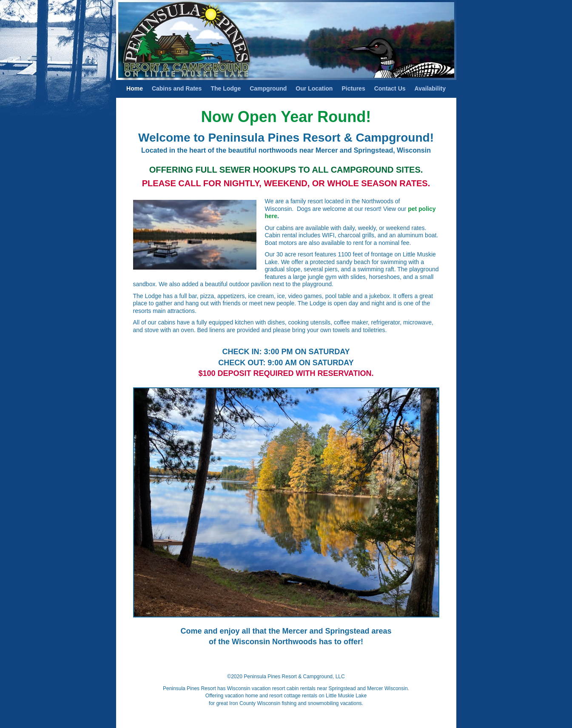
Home (135, 88)
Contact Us (390, 88)
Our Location (314, 88)
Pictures (353, 88)
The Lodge (226, 88)
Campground (268, 88)
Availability (430, 88)
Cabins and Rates (177, 88)
